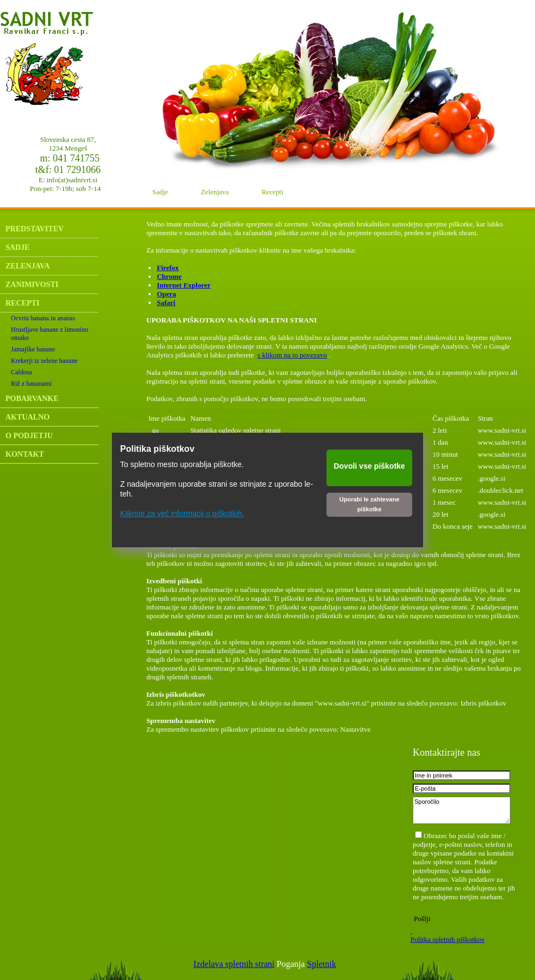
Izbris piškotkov (483, 703)
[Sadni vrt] (68, 60)
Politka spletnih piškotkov (448, 939)
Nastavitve (355, 729)
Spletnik (321, 964)
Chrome (169, 276)
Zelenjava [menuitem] (215, 192)
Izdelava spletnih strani (234, 964)
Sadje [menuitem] (160, 192)
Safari (166, 303)
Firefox (168, 268)
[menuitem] (72, 229)
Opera (166, 294)
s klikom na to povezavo (292, 355)
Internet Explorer (183, 285)
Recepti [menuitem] (272, 192)
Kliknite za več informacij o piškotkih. (182, 513)
